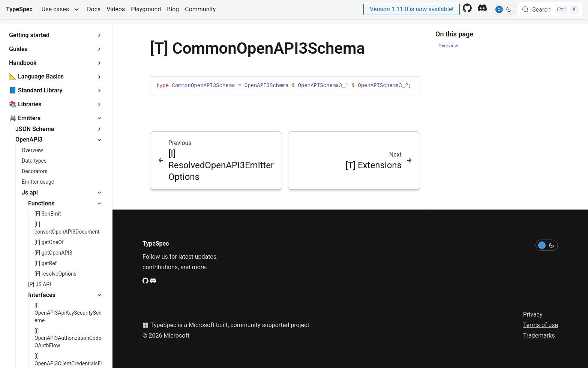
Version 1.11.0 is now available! (412, 9)
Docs (94, 9)
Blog (173, 9)
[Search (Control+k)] (550, 9)
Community (200, 9)
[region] (285, 86)
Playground (146, 9)
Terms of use (541, 325)
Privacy (533, 314)
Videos (116, 9)
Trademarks (539, 336)
